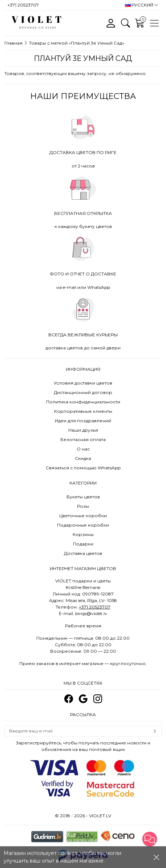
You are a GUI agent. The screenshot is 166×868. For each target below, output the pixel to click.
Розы (83, 506)
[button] (150, 839)
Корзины (83, 534)
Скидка (83, 458)
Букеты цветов (83, 497)
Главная (13, 43)
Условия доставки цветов (83, 383)
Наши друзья (83, 430)
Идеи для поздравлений (83, 421)
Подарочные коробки (83, 525)
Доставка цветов (83, 553)
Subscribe (155, 731)
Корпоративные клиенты (83, 411)
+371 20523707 (95, 607)
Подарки (83, 544)
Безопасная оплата (83, 439)
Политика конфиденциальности (83, 402)
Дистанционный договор (83, 392)
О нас (83, 449)
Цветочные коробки (83, 516)
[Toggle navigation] (154, 23)
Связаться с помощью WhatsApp (83, 468)
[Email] (76, 731)
